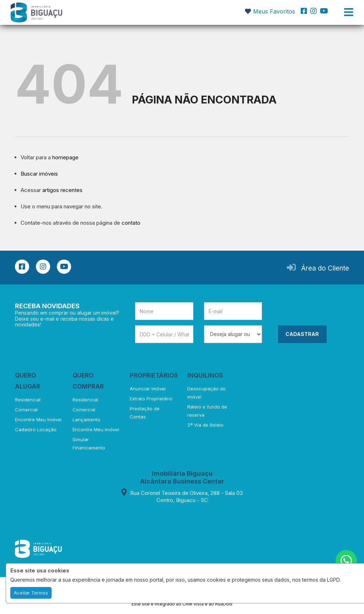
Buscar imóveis (39, 174)
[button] (120, 11)
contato (131, 223)
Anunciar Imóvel (148, 389)
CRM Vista (193, 604)
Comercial (26, 410)
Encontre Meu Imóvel (38, 420)
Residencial (28, 400)
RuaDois (224, 604)
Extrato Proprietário (151, 399)
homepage (65, 157)
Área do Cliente (325, 268)
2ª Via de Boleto (205, 425)
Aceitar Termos (31, 593)
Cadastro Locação (36, 429)
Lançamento (86, 420)
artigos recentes (62, 190)
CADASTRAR (302, 334)
